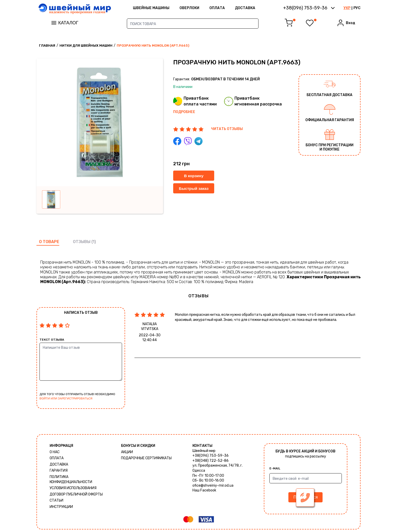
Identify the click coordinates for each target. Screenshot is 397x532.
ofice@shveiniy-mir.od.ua (213, 485)
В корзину (194, 176)
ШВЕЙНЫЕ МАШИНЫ (161, 9)
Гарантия (59, 471)
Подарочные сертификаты (146, 458)
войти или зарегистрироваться (66, 398)
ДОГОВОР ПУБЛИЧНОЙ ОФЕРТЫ (76, 494)
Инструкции (61, 507)
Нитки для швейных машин (86, 45)
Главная (47, 45)
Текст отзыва (52, 340)
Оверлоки (199, 9)
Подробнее (184, 112)
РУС (357, 9)
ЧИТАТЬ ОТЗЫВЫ (227, 129)
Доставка (255, 9)
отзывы (82, 242)
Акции (127, 452)
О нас (55, 452)
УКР (347, 9)
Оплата (227, 9)
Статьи (56, 500)
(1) (94, 242)
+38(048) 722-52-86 (211, 461)
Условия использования (73, 488)
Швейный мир (204, 451)
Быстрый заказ (194, 188)
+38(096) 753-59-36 (211, 456)
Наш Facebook (204, 490)
